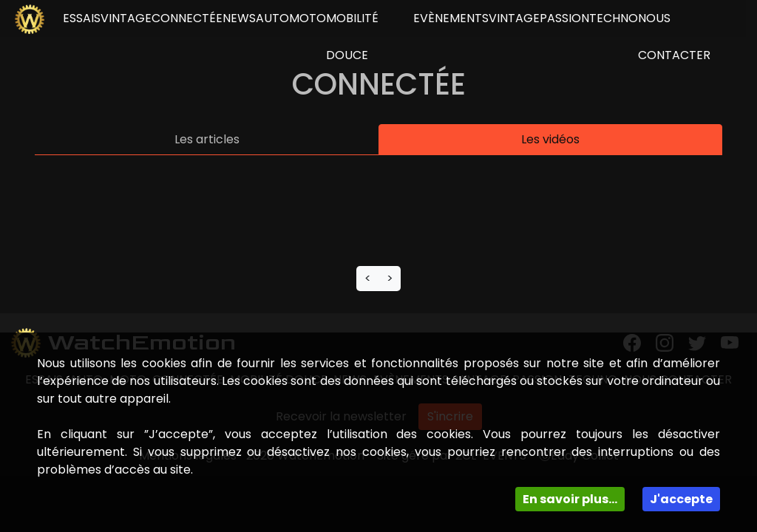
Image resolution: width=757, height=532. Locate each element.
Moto (308, 18)
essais (82, 18)
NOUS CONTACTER (674, 37)
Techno (614, 18)
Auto (272, 18)
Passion (564, 18)
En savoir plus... (570, 499)
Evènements (451, 18)
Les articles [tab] (207, 139)
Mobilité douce (352, 37)
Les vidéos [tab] (550, 139)
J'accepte (681, 499)
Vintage (514, 18)
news (239, 18)
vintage (126, 18)
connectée (187, 18)
